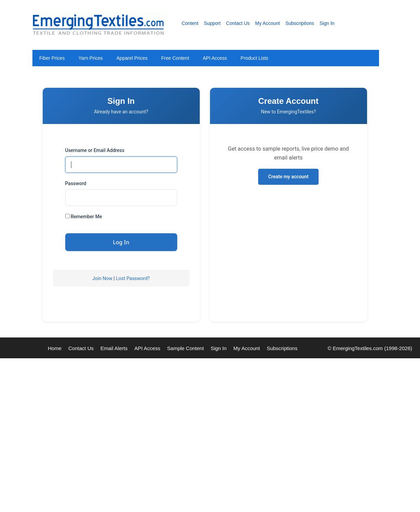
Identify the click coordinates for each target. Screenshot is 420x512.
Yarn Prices (91, 58)
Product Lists (255, 58)
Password (76, 183)
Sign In (327, 23)
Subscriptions (300, 23)
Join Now (102, 278)
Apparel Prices (132, 58)
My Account (267, 23)
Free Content (175, 58)
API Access (215, 58)
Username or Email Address (95, 150)
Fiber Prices (52, 58)
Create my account (289, 177)
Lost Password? (133, 278)
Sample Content (185, 348)
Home (55, 348)
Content (190, 23)
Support (212, 23)
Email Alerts (114, 348)
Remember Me (84, 217)
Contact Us (238, 23)
